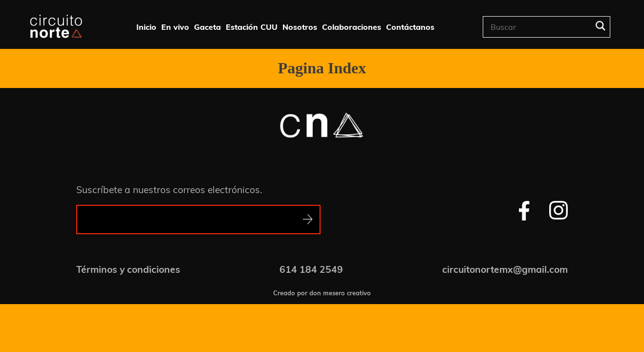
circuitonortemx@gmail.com (505, 269)
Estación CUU (252, 27)
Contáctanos (410, 27)
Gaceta (207, 27)
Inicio (146, 27)
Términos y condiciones (128, 269)
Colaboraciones (352, 27)
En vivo (175, 27)
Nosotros (300, 27)
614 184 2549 (311, 269)
